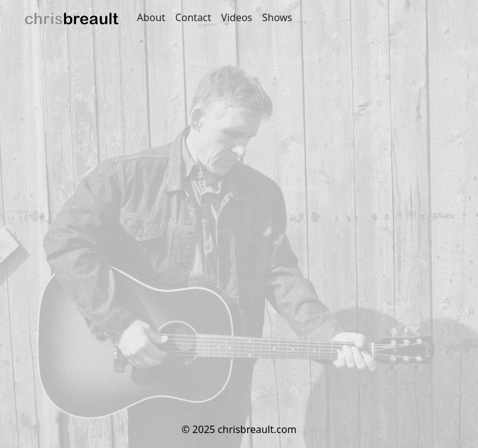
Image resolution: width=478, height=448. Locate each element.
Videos (237, 17)
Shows (277, 17)
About (151, 17)
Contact (193, 17)
